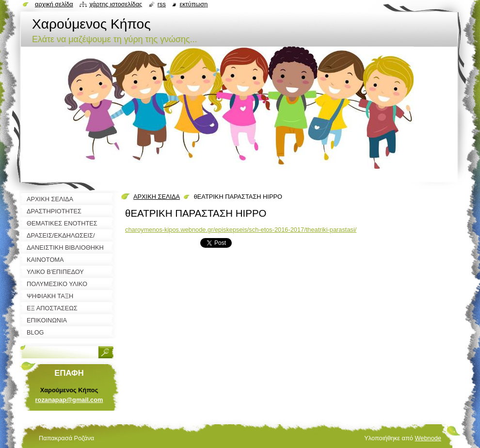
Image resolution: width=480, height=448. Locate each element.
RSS (162, 4)
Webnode (428, 438)
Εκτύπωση (193, 4)
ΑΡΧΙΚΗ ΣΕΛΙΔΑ (157, 197)
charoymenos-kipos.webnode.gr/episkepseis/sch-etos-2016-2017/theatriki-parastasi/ (241, 230)
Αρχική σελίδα (54, 4)
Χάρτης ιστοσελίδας (116, 4)
